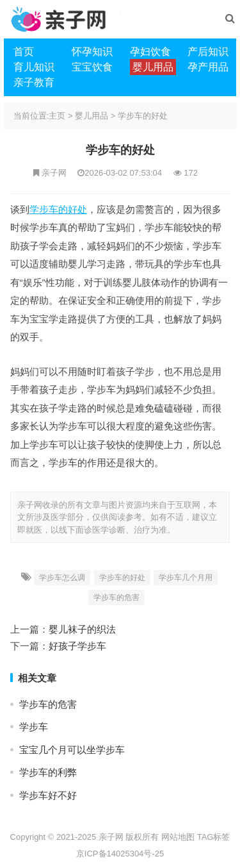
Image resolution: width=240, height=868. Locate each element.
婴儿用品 (92, 116)
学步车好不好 (48, 795)
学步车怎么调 (62, 578)
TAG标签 (214, 837)
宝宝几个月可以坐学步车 (72, 750)
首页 (24, 52)
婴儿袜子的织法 (82, 629)
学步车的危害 (116, 597)
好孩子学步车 (77, 646)
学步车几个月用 (186, 578)
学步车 (34, 727)
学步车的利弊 (48, 772)
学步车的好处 (143, 116)
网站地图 (178, 837)
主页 (57, 116)
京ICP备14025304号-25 (120, 854)
